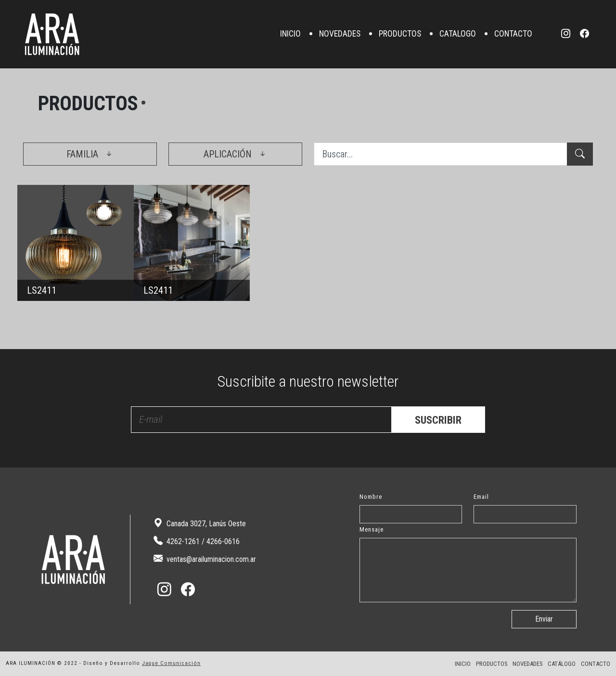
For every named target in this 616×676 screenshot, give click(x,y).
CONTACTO (513, 34)
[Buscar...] (441, 154)
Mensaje (372, 529)
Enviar (544, 619)
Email (481, 497)
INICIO (290, 34)
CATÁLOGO (562, 664)
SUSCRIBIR (438, 420)
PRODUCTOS (400, 34)
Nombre (371, 497)
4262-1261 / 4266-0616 (197, 541)
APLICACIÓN (236, 154)
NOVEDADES (340, 34)
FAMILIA (90, 154)
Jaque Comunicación (171, 663)
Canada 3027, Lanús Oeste (200, 523)
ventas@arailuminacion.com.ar (205, 559)
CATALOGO (458, 34)
